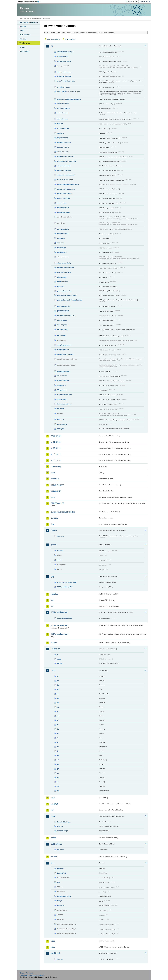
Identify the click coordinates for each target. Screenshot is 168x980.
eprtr (53, 497)
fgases (54, 530)
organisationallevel (64, 272)
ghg (53, 577)
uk (58, 791)
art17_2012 (56, 454)
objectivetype (62, 252)
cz (58, 694)
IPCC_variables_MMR (65, 587)
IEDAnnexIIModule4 (60, 634)
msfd (53, 816)
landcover (55, 649)
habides (54, 594)
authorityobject (63, 113)
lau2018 (54, 804)
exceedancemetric (64, 166)
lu (58, 747)
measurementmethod (65, 193)
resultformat (62, 335)
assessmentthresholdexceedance (69, 99)
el (58, 711)
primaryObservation (64, 291)
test (52, 863)
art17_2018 (56, 460)
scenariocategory (63, 371)
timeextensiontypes (64, 404)
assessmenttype (63, 103)
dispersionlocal (63, 138)
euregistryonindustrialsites (63, 512)
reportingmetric (63, 325)
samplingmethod (63, 350)
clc (58, 655)
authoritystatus (63, 119)
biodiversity (56, 466)
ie (58, 733)
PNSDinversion (63, 282)
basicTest (61, 869)
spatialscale (62, 385)
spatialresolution (63, 380)
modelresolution (63, 234)
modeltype (61, 238)
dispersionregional (64, 142)
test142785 (61, 905)
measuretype (62, 203)
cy (58, 689)
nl (58, 760)
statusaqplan (62, 399)
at (58, 676)
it (58, 738)
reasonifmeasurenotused (66, 315)
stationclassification (64, 395)
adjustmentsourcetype (65, 52)
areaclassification (64, 87)
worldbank (56, 953)
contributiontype (63, 128)
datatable (61, 133)
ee (58, 707)
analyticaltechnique (64, 76)
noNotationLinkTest (64, 896)
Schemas (23, 39)
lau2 (53, 798)
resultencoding (63, 329)
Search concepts (70, 39)
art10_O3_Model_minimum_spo (69, 92)
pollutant (60, 286)
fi (58, 720)
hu (58, 729)
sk (58, 786)
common (55, 479)
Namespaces (24, 51)
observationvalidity (64, 263)
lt (58, 742)
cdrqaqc (60, 124)
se (58, 777)
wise (53, 947)
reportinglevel (62, 320)
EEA (29, 2)
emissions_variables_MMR (67, 582)
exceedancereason (64, 170)
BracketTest (61, 873)
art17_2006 (56, 448)
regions (60, 826)
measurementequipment (66, 189)
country (60, 959)
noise (53, 838)
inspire (54, 643)
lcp (52, 810)
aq (52, 46)
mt (58, 755)
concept (60, 551)
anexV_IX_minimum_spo (66, 81)
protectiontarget (63, 311)
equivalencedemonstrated (66, 161)
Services (23, 47)
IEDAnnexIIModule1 (60, 612)
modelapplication (63, 212)
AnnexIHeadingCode (65, 618)
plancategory (62, 277)
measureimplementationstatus (68, 184)
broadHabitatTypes (64, 822)
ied (52, 606)
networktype (62, 248)
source (60, 560)
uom (53, 941)
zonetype (60, 429)
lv (58, 751)
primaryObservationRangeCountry (70, 300)
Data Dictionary (37, 18)
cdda (53, 473)
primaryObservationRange (67, 295)
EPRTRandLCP (58, 503)
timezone (60, 419)
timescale (61, 409)
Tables (22, 31)
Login (130, 2)
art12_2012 (56, 436)
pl (58, 764)
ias (52, 600)
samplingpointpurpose (65, 354)
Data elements (25, 35)
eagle (59, 659)
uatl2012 (60, 663)
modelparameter (63, 229)
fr (58, 725)
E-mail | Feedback (26, 973)
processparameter (64, 306)
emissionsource (63, 152)
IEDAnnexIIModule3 (60, 625)
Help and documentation (29, 22)
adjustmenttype (63, 56)
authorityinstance (64, 108)
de (58, 698)
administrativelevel (64, 61)
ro (58, 773)
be (58, 681)
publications (56, 844)
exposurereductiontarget (66, 175)
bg (58, 685)
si (58, 782)
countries (61, 536)
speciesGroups (63, 831)
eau (59, 882)
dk (58, 703)
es (58, 716)
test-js (59, 901)
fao (52, 524)
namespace (61, 243)
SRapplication (62, 390)
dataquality (56, 491)
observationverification (66, 268)
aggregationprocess (64, 72)
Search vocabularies (53, 39)
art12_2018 (56, 442)
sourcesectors (62, 376)
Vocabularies (25, 43)
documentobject (63, 147)
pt (58, 769)
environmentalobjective (66, 157)
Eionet (29, 18)
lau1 (53, 670)
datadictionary (57, 485)
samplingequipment (64, 345)
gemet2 (54, 545)
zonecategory (62, 424)
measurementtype (64, 198)
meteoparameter (63, 208)
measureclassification (65, 180)
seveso (54, 857)
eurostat (55, 518)
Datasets (23, 27)
